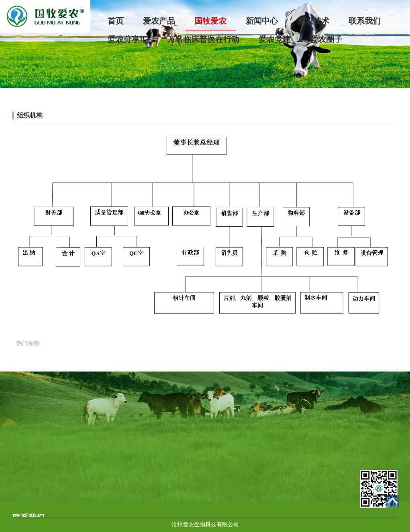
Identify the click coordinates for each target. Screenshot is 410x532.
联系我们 (365, 21)
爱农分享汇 (128, 39)
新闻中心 (262, 21)
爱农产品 (159, 21)
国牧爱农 (210, 21)
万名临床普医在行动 (203, 39)
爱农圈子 (326, 39)
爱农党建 (275, 39)
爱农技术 (313, 21)
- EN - (368, 40)
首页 (116, 21)
